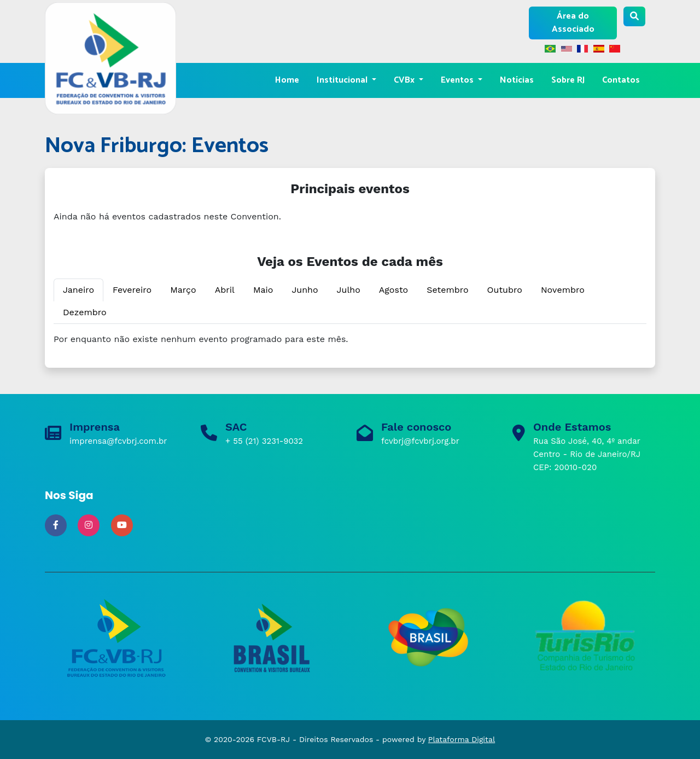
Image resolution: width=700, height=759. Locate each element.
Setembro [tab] (447, 290)
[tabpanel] (350, 339)
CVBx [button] (405, 80)
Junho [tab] (305, 290)
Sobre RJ (568, 80)
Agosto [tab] (393, 290)
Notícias (517, 80)
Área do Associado (573, 23)
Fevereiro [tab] (132, 290)
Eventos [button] (458, 80)
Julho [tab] (349, 290)
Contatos (621, 80)
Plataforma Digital (462, 739)
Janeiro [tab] (78, 290)
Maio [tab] (263, 290)
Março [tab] (183, 290)
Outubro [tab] (505, 290)
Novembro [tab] (563, 290)
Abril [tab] (225, 290)
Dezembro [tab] (85, 312)
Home (287, 80)
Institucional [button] (343, 80)
